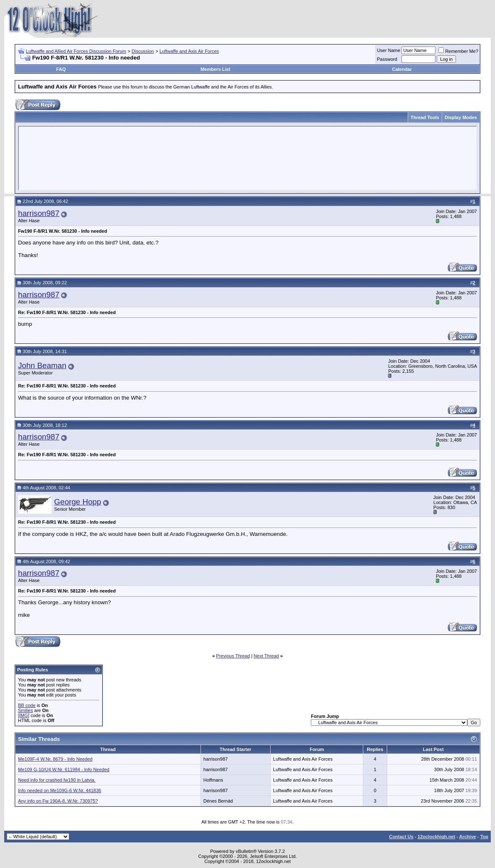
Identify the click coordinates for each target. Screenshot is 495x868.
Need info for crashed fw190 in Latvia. (57, 780)
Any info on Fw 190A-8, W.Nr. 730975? (58, 801)
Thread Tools (425, 117)
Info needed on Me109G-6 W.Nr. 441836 (60, 790)
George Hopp (78, 502)
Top (484, 837)
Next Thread (266, 656)
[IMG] (24, 715)
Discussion (143, 51)
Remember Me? (458, 51)
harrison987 (39, 213)
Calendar (402, 69)
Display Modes (461, 117)
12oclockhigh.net (436, 837)
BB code (27, 705)
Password (387, 59)
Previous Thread (233, 656)
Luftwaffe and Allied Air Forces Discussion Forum (76, 51)
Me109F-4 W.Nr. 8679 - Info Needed (55, 759)
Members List (215, 69)
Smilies (25, 710)
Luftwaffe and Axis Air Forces (189, 51)
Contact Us (401, 837)
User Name (389, 50)
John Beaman (42, 365)
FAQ (61, 69)
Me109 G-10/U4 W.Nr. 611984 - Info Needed (64, 769)
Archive (468, 837)
